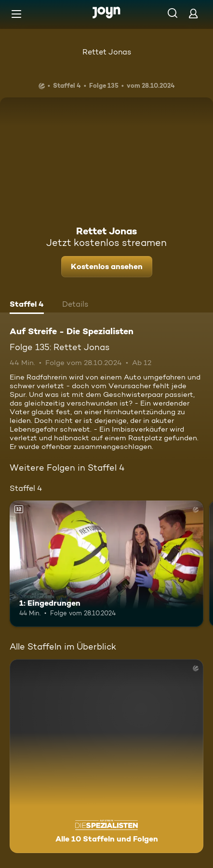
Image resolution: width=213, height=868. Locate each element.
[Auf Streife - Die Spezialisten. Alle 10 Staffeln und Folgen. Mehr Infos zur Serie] (106, 756)
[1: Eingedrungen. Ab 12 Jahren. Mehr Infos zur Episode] (106, 563)
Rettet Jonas (107, 52)
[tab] (27, 305)
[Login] (193, 13)
